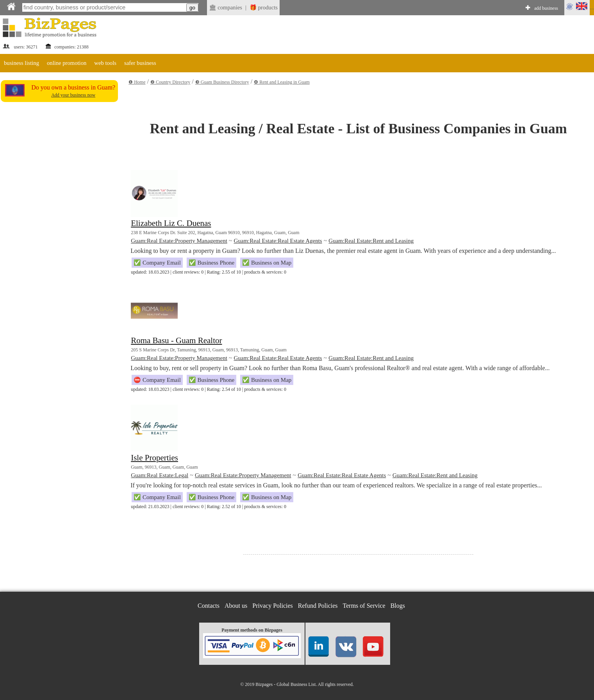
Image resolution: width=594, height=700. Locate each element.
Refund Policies (318, 606)
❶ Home (137, 82)
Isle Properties (154, 458)
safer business (140, 63)
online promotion (67, 63)
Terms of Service (364, 606)
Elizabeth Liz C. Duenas (171, 223)
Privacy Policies (273, 606)
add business (546, 8)
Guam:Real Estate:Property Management (179, 241)
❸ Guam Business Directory (222, 82)
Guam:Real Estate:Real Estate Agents (278, 241)
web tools (105, 63)
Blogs (398, 606)
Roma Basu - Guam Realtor (176, 340)
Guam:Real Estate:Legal (160, 475)
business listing (21, 63)
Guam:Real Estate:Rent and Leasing (371, 241)
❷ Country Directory (170, 82)
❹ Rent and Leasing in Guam (282, 82)
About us (236, 606)
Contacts (209, 606)
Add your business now (73, 95)
